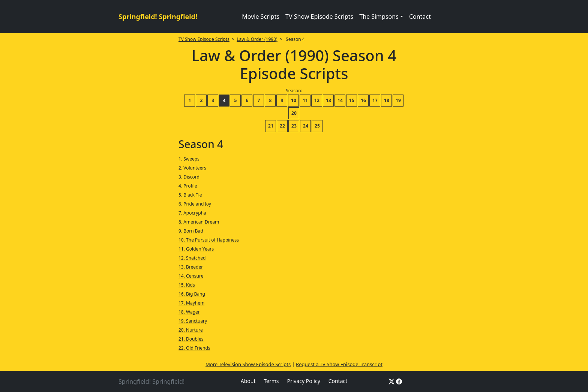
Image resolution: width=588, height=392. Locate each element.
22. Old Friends (194, 348)
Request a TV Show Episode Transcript (339, 364)
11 (305, 100)
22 (282, 126)
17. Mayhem (191, 303)
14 (340, 100)
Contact (420, 17)
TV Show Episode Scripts (319, 17)
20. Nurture (191, 330)
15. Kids (187, 285)
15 (352, 100)
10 (294, 100)
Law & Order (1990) (257, 39)
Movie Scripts (261, 17)
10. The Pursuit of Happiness (209, 240)
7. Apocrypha (192, 213)
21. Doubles (191, 339)
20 (294, 113)
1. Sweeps (189, 159)
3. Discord (189, 177)
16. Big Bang (192, 294)
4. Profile (188, 186)
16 (363, 100)
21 (271, 126)
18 (387, 100)
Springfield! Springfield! (158, 17)
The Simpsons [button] (379, 17)
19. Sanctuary (193, 321)
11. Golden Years (196, 249)
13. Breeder (191, 267)
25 (317, 126)
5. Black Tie (190, 195)
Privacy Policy (303, 381)
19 (398, 100)
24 (306, 126)
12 (317, 100)
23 (294, 126)
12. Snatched (192, 258)
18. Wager (189, 312)
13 (328, 100)
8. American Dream (199, 222)
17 (375, 100)
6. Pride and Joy (195, 204)
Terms (271, 381)
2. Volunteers (192, 168)
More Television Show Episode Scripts (248, 364)
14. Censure (191, 276)
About (248, 381)
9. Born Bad (191, 231)
